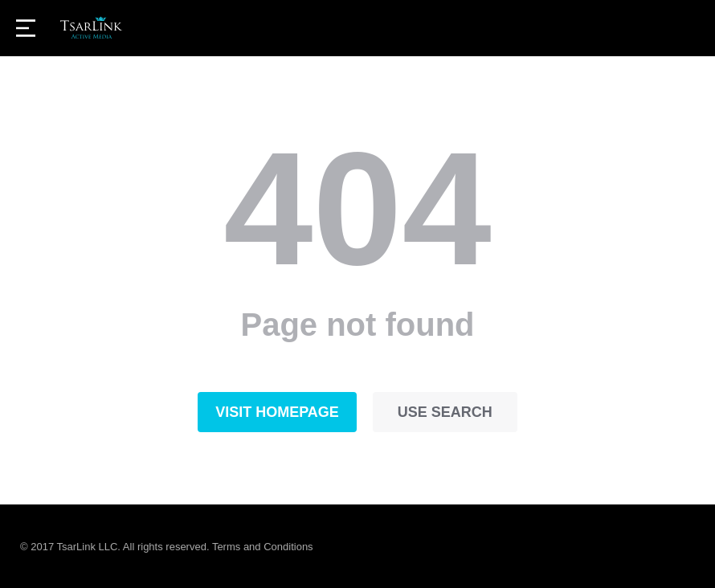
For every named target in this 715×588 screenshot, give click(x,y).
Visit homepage (277, 412)
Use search (445, 412)
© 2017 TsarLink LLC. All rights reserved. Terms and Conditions (167, 547)
